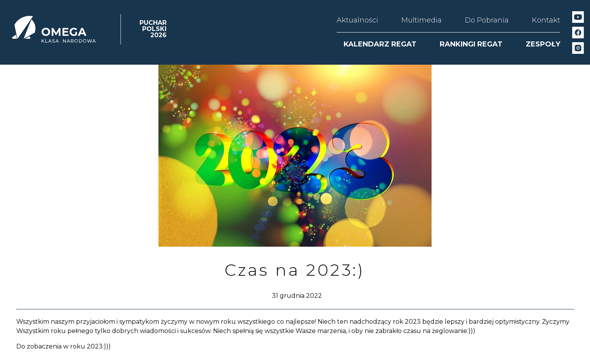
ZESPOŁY (543, 44)
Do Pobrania (487, 20)
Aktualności (357, 20)
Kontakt (546, 20)
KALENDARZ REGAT (380, 44)
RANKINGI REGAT (471, 44)
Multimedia (421, 20)
